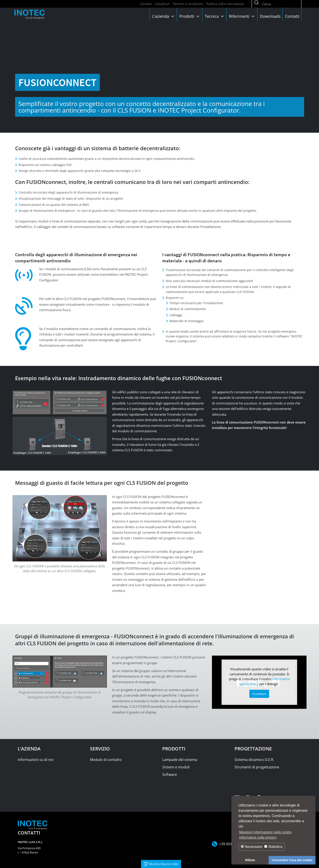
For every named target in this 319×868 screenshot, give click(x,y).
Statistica (273, 847)
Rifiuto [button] (250, 860)
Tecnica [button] (215, 16)
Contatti (146, 4)
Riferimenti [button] (242, 16)
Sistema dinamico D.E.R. (254, 760)
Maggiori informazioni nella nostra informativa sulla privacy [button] (265, 835)
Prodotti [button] (190, 16)
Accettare (259, 694)
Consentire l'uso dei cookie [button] (292, 860)
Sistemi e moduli (176, 767)
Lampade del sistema (180, 760)
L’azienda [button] (164, 16)
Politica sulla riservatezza (225, 4)
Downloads (270, 16)
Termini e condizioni (188, 4)
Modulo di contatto (106, 760)
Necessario (251, 847)
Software (170, 774)
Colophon (162, 4)
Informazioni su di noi (36, 760)
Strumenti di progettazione (257, 767)
